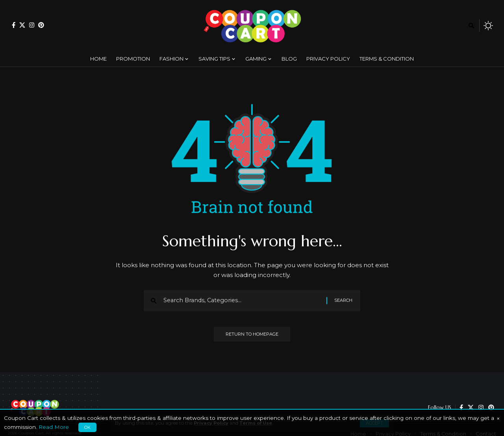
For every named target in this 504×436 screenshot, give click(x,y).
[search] (471, 26)
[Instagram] (32, 25)
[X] (22, 25)
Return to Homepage (252, 336)
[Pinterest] (41, 25)
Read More (54, 427)
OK (87, 427)
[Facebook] (14, 25)
